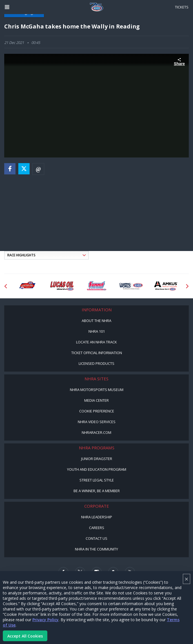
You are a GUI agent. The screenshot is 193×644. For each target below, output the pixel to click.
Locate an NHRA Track (96, 342)
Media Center (96, 400)
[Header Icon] (7, 7)
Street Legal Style (97, 480)
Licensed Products (96, 363)
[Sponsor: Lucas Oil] (62, 286)
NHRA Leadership (97, 517)
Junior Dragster (97, 459)
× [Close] (187, 579)
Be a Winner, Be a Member (97, 491)
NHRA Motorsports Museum (97, 390)
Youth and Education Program (97, 469)
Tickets (182, 7)
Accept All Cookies (25, 636)
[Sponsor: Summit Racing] (96, 286)
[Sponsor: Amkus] (166, 286)
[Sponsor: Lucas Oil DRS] (27, 286)
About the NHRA (96, 321)
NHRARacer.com (96, 432)
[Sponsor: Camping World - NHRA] (131, 286)
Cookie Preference (97, 411)
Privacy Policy (46, 620)
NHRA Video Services (97, 422)
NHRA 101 (97, 331)
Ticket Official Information (97, 353)
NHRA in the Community (96, 549)
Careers (97, 528)
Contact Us (96, 538)
